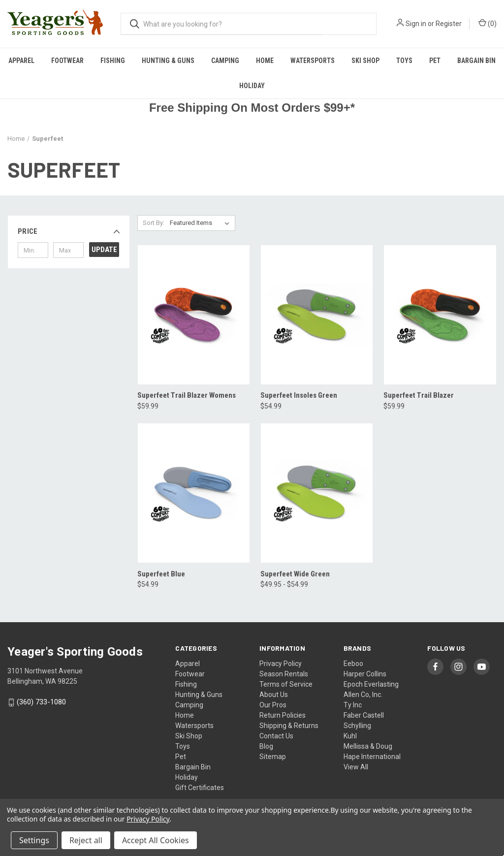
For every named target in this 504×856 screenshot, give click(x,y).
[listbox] (202, 223)
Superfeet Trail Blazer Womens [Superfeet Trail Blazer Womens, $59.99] (187, 395)
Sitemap (273, 757)
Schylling (357, 726)
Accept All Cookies (156, 840)
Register (449, 24)
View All (356, 767)
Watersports (313, 61)
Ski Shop (365, 61)
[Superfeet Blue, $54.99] (194, 493)
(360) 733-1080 (41, 702)
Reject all (86, 840)
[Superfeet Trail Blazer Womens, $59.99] (194, 315)
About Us (274, 695)
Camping (225, 61)
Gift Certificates (200, 788)
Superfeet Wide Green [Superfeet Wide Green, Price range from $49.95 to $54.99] (295, 574)
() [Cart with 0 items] (488, 23)
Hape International (372, 757)
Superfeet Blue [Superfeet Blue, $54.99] (161, 574)
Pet (435, 61)
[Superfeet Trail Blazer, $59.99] (440, 315)
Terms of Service (286, 684)
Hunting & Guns (168, 61)
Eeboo (353, 664)
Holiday (252, 86)
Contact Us (276, 736)
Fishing (113, 61)
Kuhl (350, 736)
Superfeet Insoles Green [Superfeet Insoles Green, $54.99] (299, 395)
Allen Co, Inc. (363, 695)
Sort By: (154, 223)
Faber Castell (364, 715)
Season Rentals (284, 674)
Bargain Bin (476, 61)
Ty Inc (353, 705)
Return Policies (283, 715)
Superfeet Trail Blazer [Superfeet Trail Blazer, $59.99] (419, 395)
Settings (34, 840)
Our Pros (273, 705)
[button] (69, 231)
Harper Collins (365, 674)
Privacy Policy (281, 664)
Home (265, 61)
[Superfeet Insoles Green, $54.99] (317, 315)
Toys (404, 61)
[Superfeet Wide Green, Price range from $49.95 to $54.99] (317, 493)
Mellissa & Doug (368, 746)
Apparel (21, 61)
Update (104, 250)
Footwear (67, 61)
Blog (266, 746)
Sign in (416, 24)
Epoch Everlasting (371, 684)
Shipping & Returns (289, 726)
